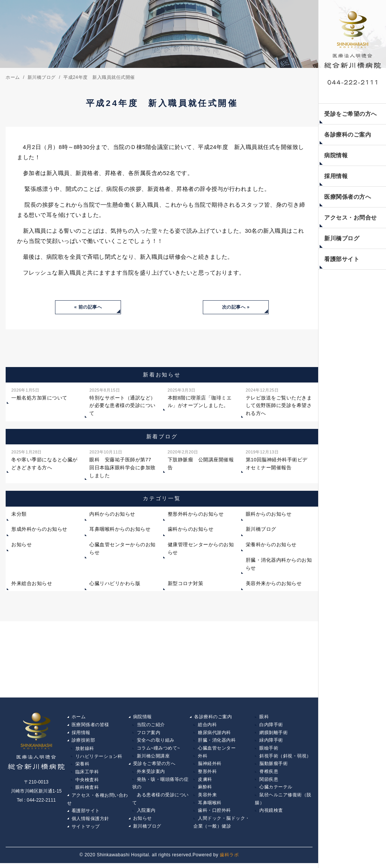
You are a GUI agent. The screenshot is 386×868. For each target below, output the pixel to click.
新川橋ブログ (342, 238)
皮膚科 (205, 782)
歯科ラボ (229, 860)
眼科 (264, 717)
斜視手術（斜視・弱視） (285, 758)
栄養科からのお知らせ (271, 545)
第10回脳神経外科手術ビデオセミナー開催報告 (277, 460)
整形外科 (207, 774)
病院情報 (336, 155)
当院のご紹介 (151, 726)
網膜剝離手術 (273, 734)
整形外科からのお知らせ (196, 515)
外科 (203, 758)
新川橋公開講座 (153, 758)
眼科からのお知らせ (269, 515)
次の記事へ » (236, 307)
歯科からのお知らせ (191, 530)
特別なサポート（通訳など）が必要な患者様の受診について (123, 402)
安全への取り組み (156, 742)
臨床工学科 (87, 774)
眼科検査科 (87, 791)
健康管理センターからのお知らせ (201, 549)
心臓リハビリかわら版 (115, 584)
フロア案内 (149, 734)
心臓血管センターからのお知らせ (123, 549)
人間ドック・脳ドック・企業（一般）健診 (222, 827)
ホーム (79, 717)
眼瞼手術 (269, 750)
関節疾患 (269, 782)
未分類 (19, 515)
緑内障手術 (271, 742)
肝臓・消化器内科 (217, 742)
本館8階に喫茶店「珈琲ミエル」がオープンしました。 (200, 398)
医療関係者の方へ (348, 197)
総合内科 (207, 726)
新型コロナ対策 (186, 584)
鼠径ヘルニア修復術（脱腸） (283, 803)
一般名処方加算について (39, 394)
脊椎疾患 (269, 774)
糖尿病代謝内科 (214, 734)
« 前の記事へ (88, 307)
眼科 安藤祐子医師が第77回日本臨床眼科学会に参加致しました (123, 464)
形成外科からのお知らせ (39, 530)
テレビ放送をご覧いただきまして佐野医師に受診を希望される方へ (279, 402)
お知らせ (21, 545)
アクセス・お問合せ (351, 217)
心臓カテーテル (276, 791)
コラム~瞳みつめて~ (159, 750)
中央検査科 (87, 782)
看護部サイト (342, 259)
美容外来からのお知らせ (274, 584)
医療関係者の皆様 (90, 726)
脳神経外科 (210, 766)
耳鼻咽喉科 (210, 807)
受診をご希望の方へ (351, 114)
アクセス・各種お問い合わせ (98, 803)
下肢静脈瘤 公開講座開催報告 (201, 460)
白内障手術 (271, 726)
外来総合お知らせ (32, 584)
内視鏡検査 (271, 815)
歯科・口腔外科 (214, 815)
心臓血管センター (217, 750)
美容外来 (207, 799)
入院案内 (146, 815)
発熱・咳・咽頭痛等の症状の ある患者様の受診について (161, 795)
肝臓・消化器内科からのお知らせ (279, 565)
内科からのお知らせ (112, 515)
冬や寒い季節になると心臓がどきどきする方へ (44, 460)
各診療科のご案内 (348, 134)
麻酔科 (205, 791)
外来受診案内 (151, 774)
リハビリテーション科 (99, 758)
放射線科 (85, 750)
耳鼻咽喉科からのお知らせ (120, 530)
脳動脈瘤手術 (273, 766)
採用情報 (336, 176)
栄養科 (83, 766)
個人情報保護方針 (90, 823)
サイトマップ (86, 831)
